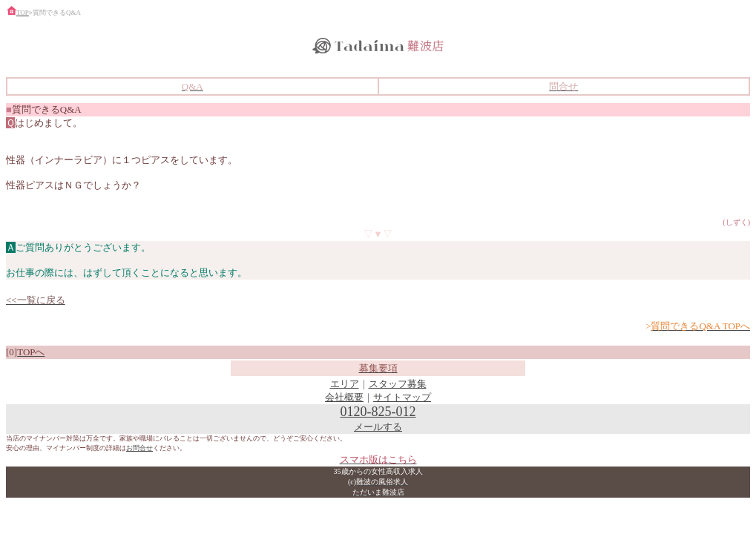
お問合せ (139, 448)
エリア (345, 384)
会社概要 (344, 397)
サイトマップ (402, 397)
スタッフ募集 (398, 384)
